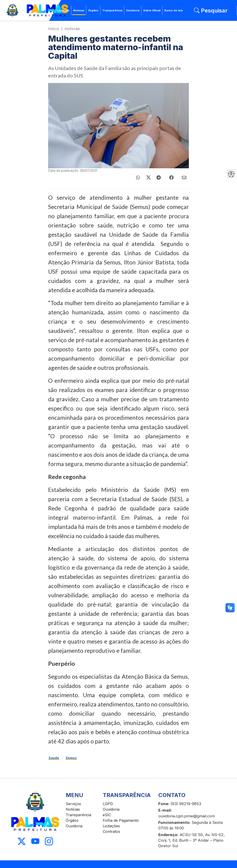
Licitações (111, 826)
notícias (72, 29)
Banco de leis (174, 10)
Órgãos (93, 10)
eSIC (107, 815)
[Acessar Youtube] (35, 842)
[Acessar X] (22, 842)
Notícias (79, 10)
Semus (71, 758)
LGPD (108, 804)
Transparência (112, 10)
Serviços (63, 10)
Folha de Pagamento (121, 820)
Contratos (111, 831)
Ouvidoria (133, 10)
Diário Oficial (152, 10)
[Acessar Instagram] (49, 842)
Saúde (54, 758)
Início (54, 29)
